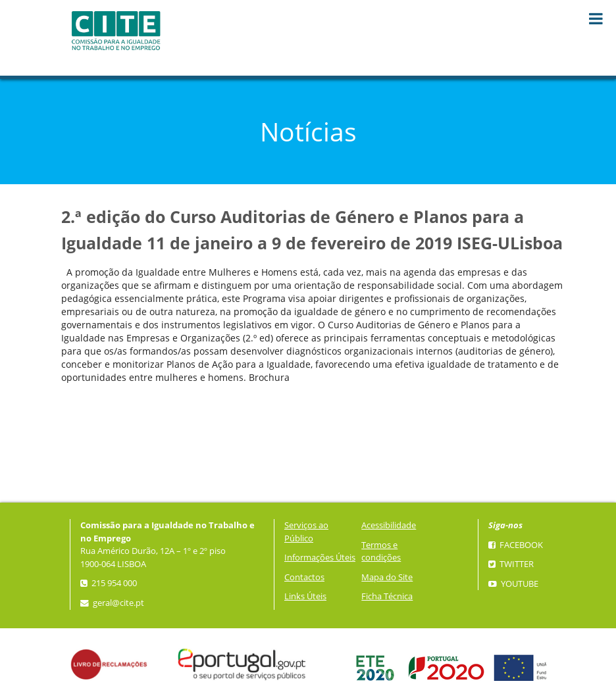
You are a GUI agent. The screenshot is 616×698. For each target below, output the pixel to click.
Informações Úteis (320, 558)
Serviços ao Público (306, 532)
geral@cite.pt (112, 603)
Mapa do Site (387, 577)
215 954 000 (109, 583)
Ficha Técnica (387, 596)
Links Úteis (305, 596)
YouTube (513, 584)
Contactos (304, 577)
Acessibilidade (389, 525)
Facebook (516, 545)
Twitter (511, 564)
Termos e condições (381, 552)
